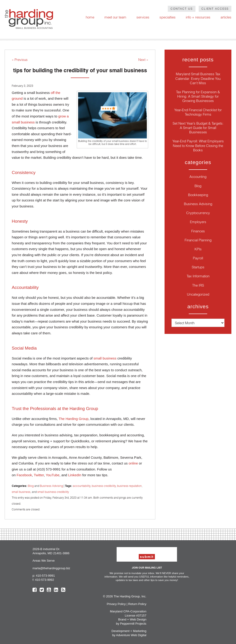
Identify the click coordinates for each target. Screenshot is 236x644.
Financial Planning (198, 240)
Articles (226, 17)
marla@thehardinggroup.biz (51, 568)
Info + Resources (198, 17)
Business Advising (51, 486)
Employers (198, 222)
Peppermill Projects (133, 624)
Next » (143, 60)
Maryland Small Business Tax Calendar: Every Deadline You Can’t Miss (198, 78)
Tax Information (198, 276)
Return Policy (137, 604)
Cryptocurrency (198, 213)
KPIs (198, 249)
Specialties (168, 17)
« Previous (20, 60)
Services (143, 17)
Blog (31, 486)
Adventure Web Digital (131, 635)
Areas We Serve (44, 561)
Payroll (198, 258)
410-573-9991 (45, 576)
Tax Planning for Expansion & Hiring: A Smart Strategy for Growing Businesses (198, 96)
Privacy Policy (116, 604)
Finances (198, 231)
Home (90, 17)
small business (21, 492)
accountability (82, 486)
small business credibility (53, 492)
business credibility (104, 486)
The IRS (198, 285)
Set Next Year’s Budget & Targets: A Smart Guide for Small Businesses (198, 128)
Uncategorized (198, 294)
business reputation (129, 486)
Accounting (198, 177)
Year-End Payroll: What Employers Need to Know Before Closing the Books (198, 145)
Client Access (215, 9)
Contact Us (182, 9)
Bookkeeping (198, 195)
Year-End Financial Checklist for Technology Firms (198, 112)
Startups (198, 267)
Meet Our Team (115, 17)
